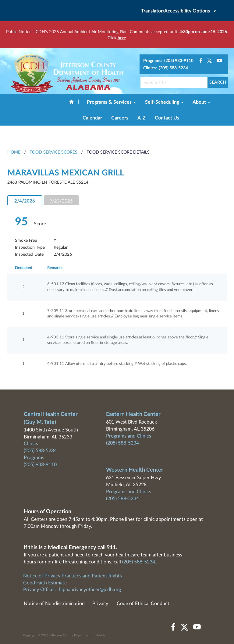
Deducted (23, 268)
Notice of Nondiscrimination (54, 604)
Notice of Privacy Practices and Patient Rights (73, 576)
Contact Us (167, 118)
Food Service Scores (53, 152)
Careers (120, 118)
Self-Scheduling (164, 102)
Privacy (100, 604)
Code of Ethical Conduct (143, 604)
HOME (14, 152)
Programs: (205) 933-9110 (168, 61)
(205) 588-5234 (40, 451)
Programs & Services (111, 102)
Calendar (92, 118)
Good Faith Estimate (45, 583)
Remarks (55, 268)
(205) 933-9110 (40, 465)
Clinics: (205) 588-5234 (166, 68)
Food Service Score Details (118, 152)
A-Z (142, 118)
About (201, 102)
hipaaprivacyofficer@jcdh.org (90, 590)
